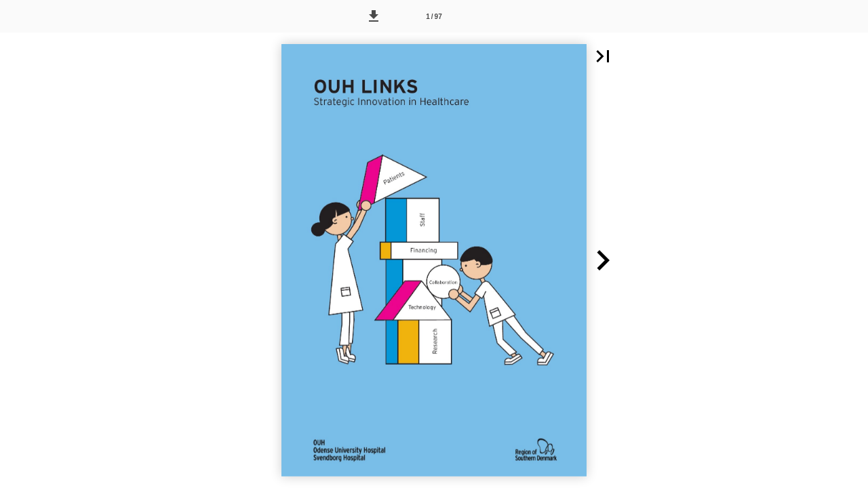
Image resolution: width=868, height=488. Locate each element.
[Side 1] (434, 16)
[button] (374, 16)
